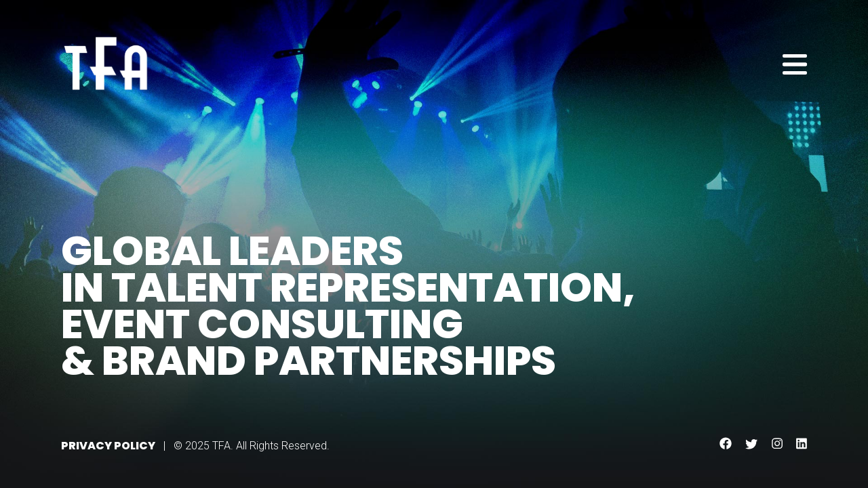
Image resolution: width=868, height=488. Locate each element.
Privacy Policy (108, 446)
